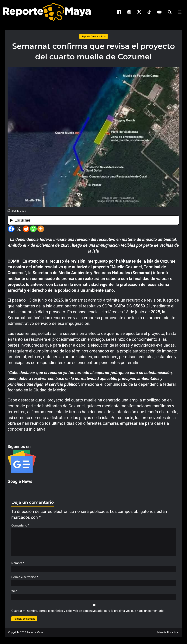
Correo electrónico (25, 579)
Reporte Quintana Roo (93, 36)
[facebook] (119, 12)
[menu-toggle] (180, 12)
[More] (41, 229)
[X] (19, 229)
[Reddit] (26, 229)
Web (14, 593)
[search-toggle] (170, 12)
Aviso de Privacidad (168, 634)
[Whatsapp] (33, 229)
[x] (139, 12)
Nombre (18, 565)
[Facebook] (11, 229)
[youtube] (159, 12)
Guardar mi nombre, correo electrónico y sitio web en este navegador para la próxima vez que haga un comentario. (88, 613)
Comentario (20, 525)
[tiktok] (149, 12)
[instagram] (129, 12)
